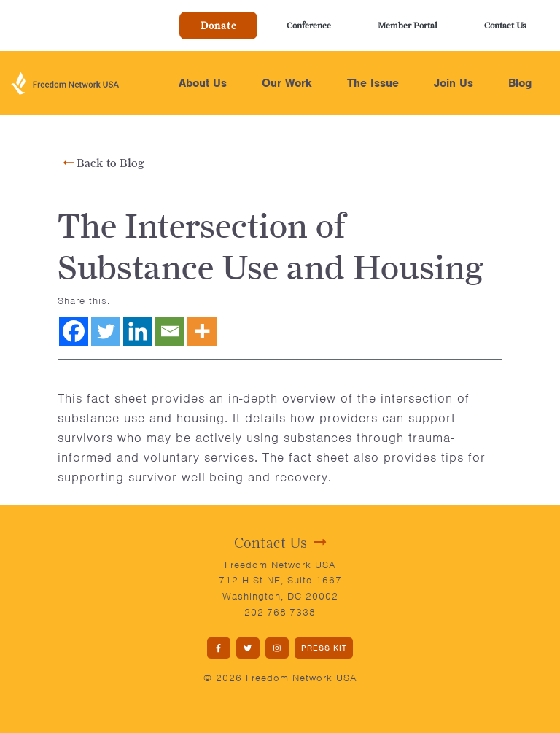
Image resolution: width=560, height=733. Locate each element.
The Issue (373, 83)
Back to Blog (104, 163)
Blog (520, 83)
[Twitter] (106, 331)
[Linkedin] (138, 331)
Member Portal (408, 25)
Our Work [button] (287, 83)
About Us (203, 83)
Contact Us (505, 25)
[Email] (170, 331)
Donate (218, 26)
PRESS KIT (324, 648)
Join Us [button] (454, 83)
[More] (202, 331)
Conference (309, 25)
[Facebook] (74, 331)
